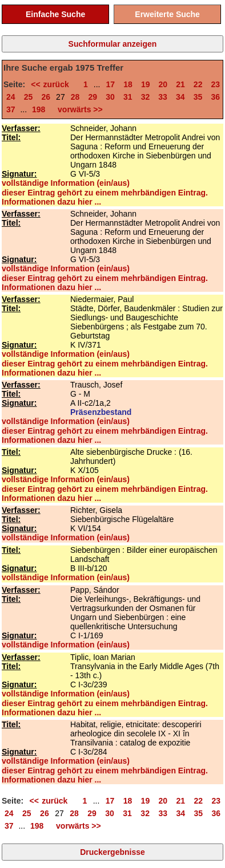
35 (198, 97)
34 (180, 97)
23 (216, 84)
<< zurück (53, 84)
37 (11, 109)
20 (163, 84)
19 (146, 84)
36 (215, 97)
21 (180, 84)
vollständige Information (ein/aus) (66, 183)
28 (75, 97)
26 (46, 97)
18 (128, 84)
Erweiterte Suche (167, 14)
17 (111, 84)
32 (146, 97)
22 (198, 84)
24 (11, 97)
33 (163, 97)
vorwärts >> (78, 109)
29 (93, 97)
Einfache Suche (55, 14)
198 (39, 109)
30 (110, 97)
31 (128, 97)
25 (29, 97)
